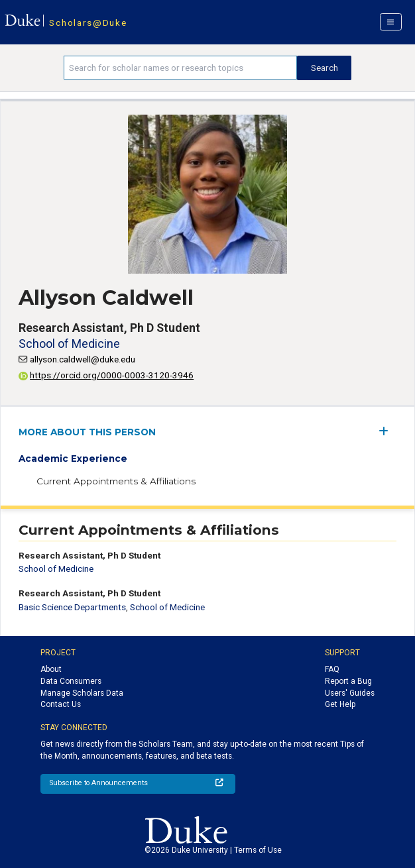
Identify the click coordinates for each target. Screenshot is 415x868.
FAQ (332, 669)
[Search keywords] (180, 68)
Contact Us (61, 704)
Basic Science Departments (72, 607)
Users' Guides (350, 693)
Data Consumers (71, 681)
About (51, 669)
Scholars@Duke (88, 23)
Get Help (340, 704)
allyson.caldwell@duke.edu (83, 359)
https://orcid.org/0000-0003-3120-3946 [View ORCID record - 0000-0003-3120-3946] (106, 375)
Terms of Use (258, 850)
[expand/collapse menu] (387, 431)
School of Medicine (69, 344)
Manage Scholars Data (82, 693)
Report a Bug (348, 681)
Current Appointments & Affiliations (116, 481)
